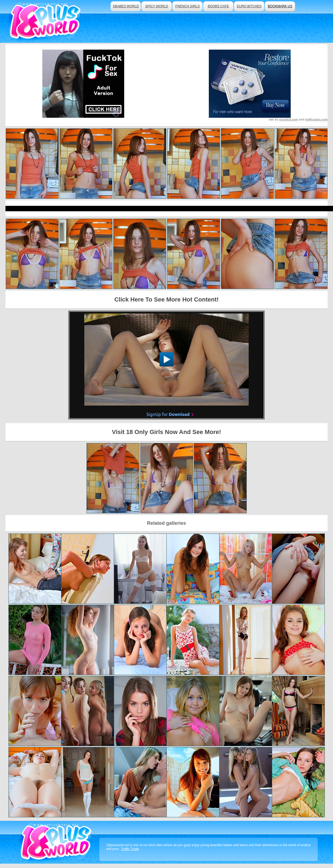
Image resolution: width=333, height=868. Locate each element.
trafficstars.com (316, 119)
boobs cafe (218, 6)
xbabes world (126, 6)
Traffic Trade (130, 849)
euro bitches (249, 6)
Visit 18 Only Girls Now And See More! (166, 432)
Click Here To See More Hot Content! (166, 299)
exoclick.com (289, 119)
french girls (187, 6)
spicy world (157, 6)
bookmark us (280, 6)
